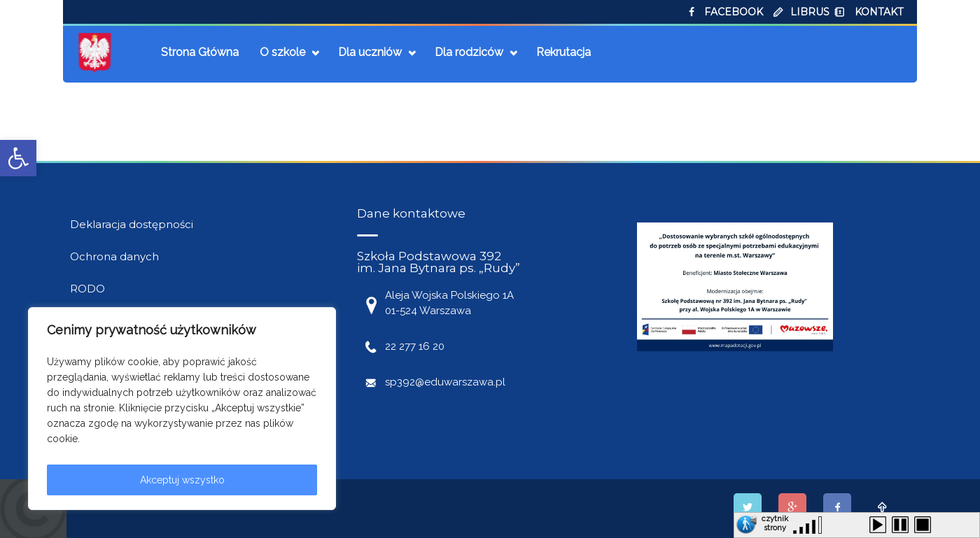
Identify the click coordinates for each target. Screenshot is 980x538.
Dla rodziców (469, 52)
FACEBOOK (734, 12)
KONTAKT (879, 12)
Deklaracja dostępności (132, 224)
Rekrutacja (563, 52)
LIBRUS (810, 12)
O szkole (282, 52)
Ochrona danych (114, 256)
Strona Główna (200, 52)
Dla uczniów (370, 52)
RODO (87, 289)
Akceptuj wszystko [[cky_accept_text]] (182, 480)
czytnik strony (775, 521)
